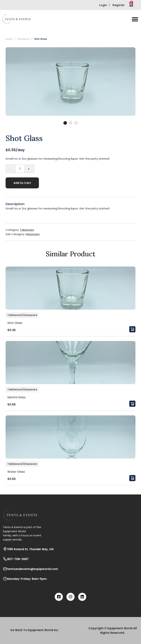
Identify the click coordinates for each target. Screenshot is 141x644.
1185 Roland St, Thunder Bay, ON (28, 549)
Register (119, 5)
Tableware (23, 39)
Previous (3, 82)
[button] (19, 19)
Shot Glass (41, 39)
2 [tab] (71, 123)
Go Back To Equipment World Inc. (34, 630)
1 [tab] (65, 123)
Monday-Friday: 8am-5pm (25, 579)
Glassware (33, 234)
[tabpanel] (70, 82)
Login (103, 5)
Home (9, 39)
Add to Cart (22, 183)
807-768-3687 (16, 559)
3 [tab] (76, 123)
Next (138, 82)
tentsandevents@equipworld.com (30, 569)
